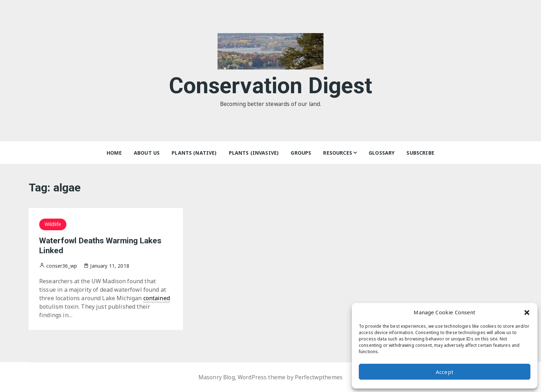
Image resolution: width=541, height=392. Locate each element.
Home (114, 153)
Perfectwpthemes (319, 377)
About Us (147, 153)
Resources (337, 153)
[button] (527, 312)
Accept (445, 372)
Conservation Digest (271, 84)
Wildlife (53, 224)
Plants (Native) (194, 153)
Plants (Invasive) (254, 153)
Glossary (382, 153)
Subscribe (420, 153)
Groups (301, 153)
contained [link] (157, 298)
